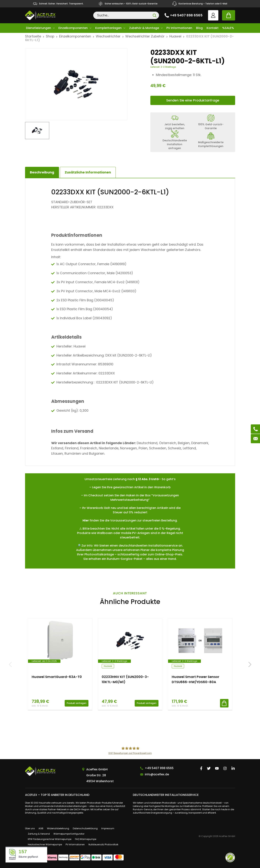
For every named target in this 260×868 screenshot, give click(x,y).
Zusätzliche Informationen (88, 172)
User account (213, 15)
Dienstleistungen (39, 28)
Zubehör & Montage (144, 28)
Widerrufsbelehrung (58, 828)
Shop (50, 36)
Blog (199, 28)
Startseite (33, 36)
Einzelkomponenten (73, 28)
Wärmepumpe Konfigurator (69, 834)
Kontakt (213, 28)
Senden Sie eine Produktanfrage (193, 100)
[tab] (88, 172)
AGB (41, 828)
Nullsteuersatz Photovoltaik (103, 844)
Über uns (30, 828)
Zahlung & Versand (39, 834)
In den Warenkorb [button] (224, 703)
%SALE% (228, 28)
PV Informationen (179, 28)
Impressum (108, 828)
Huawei (175, 36)
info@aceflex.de (157, 774)
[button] (250, 664)
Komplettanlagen (108, 28)
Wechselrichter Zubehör (145, 36)
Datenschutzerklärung (85, 828)
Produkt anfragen (77, 703)
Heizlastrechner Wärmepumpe (45, 844)
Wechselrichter (108, 36)
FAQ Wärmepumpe (86, 839)
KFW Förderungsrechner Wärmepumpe (50, 839)
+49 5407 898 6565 (186, 15)
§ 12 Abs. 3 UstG (147, 479)
